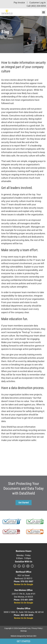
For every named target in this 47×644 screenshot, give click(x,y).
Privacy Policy (37, 628)
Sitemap (23, 631)
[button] (44, 12)
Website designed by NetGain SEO (23, 636)
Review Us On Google (24, 584)
